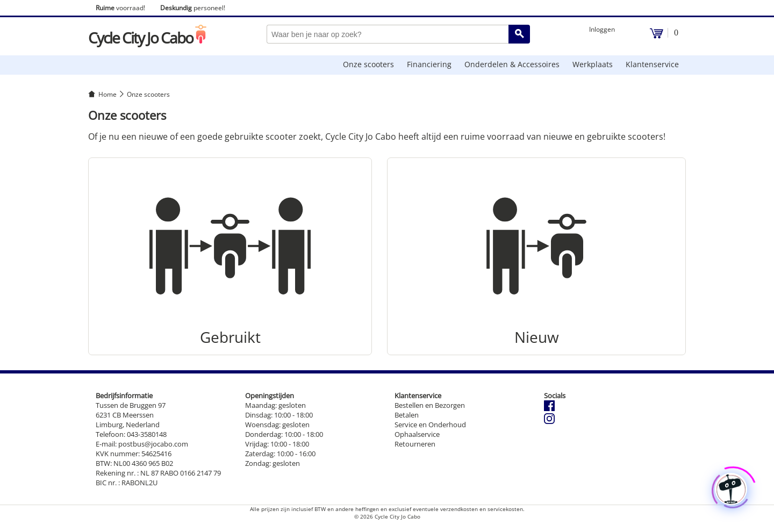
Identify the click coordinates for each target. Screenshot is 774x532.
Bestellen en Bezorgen (430, 405)
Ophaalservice (417, 434)
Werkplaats (593, 64)
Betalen (407, 415)
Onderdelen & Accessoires (512, 64)
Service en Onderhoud (430, 425)
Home (107, 94)
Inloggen (602, 29)
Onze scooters (368, 64)
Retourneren (415, 444)
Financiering (429, 64)
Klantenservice (652, 64)
